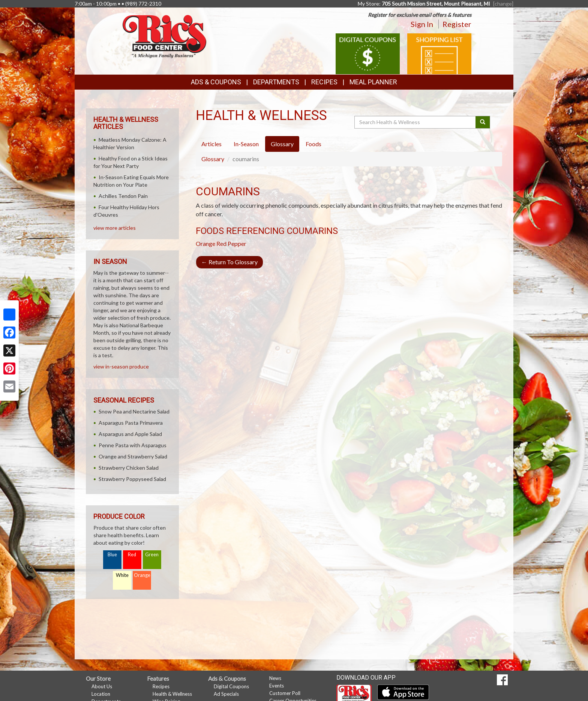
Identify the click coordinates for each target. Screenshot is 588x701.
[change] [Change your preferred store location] (503, 4)
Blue (112, 555)
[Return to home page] (164, 36)
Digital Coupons (231, 686)
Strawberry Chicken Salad (129, 468)
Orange (205, 243)
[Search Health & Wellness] (415, 122)
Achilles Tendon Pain (123, 196)
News (275, 678)
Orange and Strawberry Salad (133, 456)
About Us (102, 686)
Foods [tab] (313, 144)
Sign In (422, 24)
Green (152, 555)
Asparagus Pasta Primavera (131, 423)
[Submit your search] (483, 122)
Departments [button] (276, 82)
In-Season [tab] (246, 144)
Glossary (213, 159)
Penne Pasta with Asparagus (133, 445)
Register (457, 24)
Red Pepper (231, 243)
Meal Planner (373, 82)
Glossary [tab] (282, 144)
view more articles (115, 228)
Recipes (324, 82)
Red (132, 555)
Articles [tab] (211, 144)
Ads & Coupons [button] (216, 82)
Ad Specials (226, 694)
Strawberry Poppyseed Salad (132, 479)
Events (277, 686)
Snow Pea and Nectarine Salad (134, 411)
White (122, 575)
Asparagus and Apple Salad (130, 434)
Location (101, 694)
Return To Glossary (229, 262)
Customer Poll (285, 693)
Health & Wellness (172, 694)
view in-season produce (121, 366)
